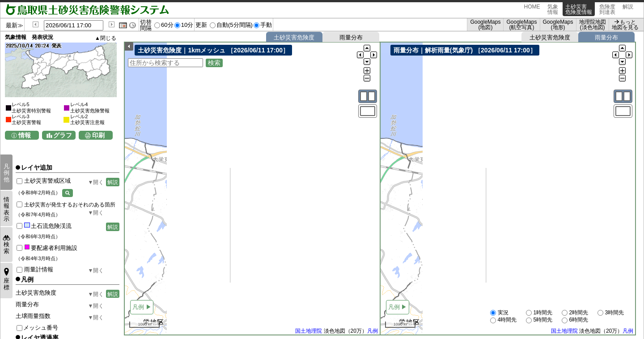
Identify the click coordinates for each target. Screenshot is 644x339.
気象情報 (553, 9)
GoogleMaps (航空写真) (521, 25)
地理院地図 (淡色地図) (593, 25)
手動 (266, 25)
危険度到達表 (607, 9)
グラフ (63, 135)
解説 (628, 9)
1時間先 (539, 313)
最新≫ (15, 25)
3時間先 (611, 313)
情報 (25, 135)
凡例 (373, 331)
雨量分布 (351, 37)
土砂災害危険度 (294, 37)
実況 (499, 313)
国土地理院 (309, 331)
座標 (6, 284)
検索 (6, 247)
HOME (532, 9)
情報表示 (6, 209)
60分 (167, 25)
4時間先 (503, 320)
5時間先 (539, 320)
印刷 (98, 135)
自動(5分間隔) (235, 25)
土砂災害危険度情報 (579, 9)
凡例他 (6, 173)
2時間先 (575, 313)
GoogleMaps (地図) (485, 25)
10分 (187, 25)
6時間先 (575, 320)
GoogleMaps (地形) (558, 25)
